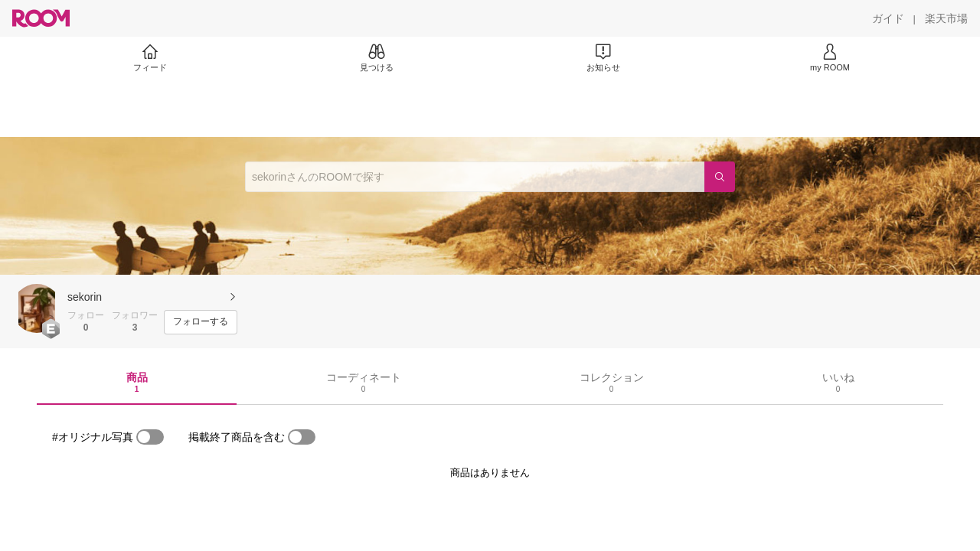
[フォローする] (201, 322)
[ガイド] (888, 18)
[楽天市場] (946, 18)
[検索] (720, 177)
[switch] (150, 437)
